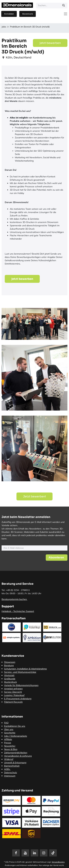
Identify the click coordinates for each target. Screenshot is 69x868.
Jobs (4, 27)
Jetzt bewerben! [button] (34, 496)
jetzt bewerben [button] (50, 43)
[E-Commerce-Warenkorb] (28, 14)
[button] (57, 558)
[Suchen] (64, 6)
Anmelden (9, 14)
